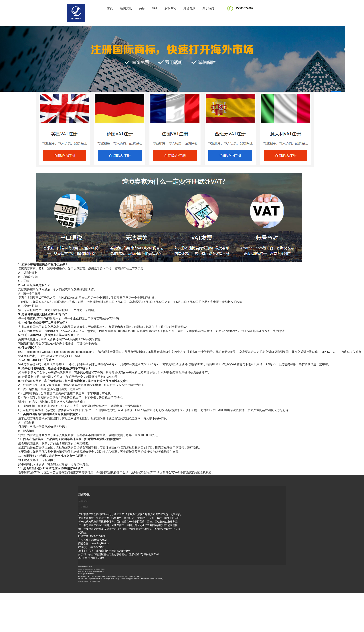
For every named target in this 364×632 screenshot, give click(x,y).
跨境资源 (189, 8)
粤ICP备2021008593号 (91, 558)
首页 (110, 8)
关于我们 (208, 8)
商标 (142, 8)
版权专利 (170, 8)
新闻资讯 (126, 8)
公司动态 (83, 507)
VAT (155, 8)
